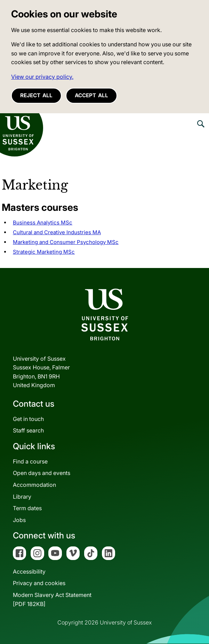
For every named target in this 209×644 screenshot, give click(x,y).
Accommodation (34, 485)
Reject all (36, 95)
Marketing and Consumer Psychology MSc (66, 242)
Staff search (28, 430)
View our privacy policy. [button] (42, 77)
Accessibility (29, 572)
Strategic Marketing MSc (44, 252)
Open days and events (42, 473)
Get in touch (28, 419)
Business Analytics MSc (43, 223)
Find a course (30, 461)
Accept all (91, 95)
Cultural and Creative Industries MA (57, 232)
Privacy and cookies (39, 583)
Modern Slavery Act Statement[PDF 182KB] (52, 599)
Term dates (27, 508)
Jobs (19, 520)
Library (22, 497)
